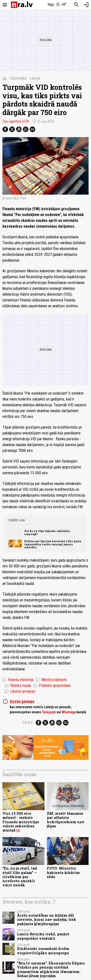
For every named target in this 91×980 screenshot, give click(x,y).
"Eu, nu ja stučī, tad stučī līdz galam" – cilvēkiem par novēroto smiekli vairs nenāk (20, 877)
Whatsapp (69, 712)
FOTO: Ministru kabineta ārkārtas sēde (63, 872)
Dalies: (28, 723)
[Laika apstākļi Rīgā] (57, 5)
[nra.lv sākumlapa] (22, 5)
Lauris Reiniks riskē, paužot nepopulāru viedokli (43, 936)
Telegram (49, 712)
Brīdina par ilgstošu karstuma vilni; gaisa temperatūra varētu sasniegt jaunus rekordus (53, 544)
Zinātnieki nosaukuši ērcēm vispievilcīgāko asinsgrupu (43, 951)
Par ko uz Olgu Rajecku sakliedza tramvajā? (47, 532)
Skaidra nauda (18, 686)
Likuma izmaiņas (20, 691)
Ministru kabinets (51, 680)
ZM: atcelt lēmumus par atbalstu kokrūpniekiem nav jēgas (66, 820)
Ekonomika (18, 78)
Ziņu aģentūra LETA (16, 121)
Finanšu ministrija (18, 680)
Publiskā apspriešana (52, 686)
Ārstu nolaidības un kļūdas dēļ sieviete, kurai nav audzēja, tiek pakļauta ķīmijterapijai (47, 920)
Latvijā (35, 78)
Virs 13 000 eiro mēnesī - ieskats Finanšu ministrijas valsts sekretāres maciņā (21, 822)
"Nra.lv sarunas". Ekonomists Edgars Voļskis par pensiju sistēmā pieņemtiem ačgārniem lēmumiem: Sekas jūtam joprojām (51, 969)
